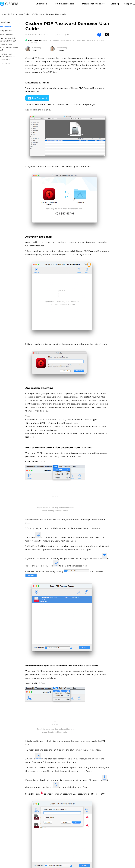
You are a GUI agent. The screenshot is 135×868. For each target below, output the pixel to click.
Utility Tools (43, 4)
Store (115, 4)
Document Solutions (94, 4)
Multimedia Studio (66, 4)
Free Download (37, 98)
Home (3, 14)
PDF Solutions (15, 14)
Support (130, 4)
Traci (35, 50)
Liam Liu (61, 50)
